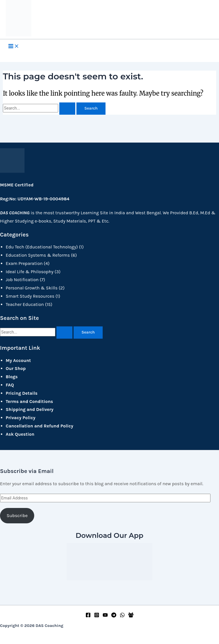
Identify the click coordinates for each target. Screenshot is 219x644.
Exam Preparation (24, 263)
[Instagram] (97, 616)
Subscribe (17, 516)
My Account (18, 360)
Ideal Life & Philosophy (30, 272)
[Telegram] (114, 616)
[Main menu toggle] (14, 47)
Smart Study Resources (30, 296)
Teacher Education (25, 304)
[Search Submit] (67, 109)
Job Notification (22, 280)
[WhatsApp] (122, 616)
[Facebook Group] (131, 616)
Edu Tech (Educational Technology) (42, 247)
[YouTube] (105, 616)
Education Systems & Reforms (38, 255)
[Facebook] (88, 616)
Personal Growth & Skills (32, 288)
